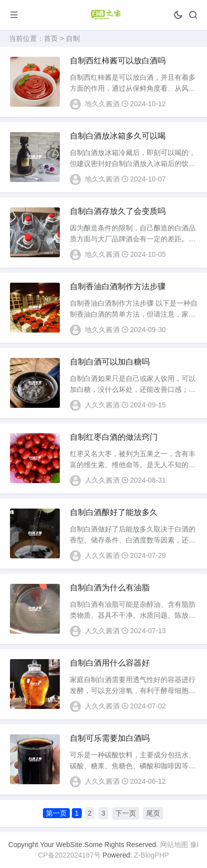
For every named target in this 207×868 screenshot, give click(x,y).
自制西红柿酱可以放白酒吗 (118, 61)
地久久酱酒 (102, 104)
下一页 (126, 813)
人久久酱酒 (102, 405)
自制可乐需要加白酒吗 (110, 738)
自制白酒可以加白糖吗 (110, 362)
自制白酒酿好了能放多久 (114, 512)
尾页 (153, 813)
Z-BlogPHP (152, 855)
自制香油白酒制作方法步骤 (118, 286)
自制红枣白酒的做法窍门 (114, 437)
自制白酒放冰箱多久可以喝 (118, 136)
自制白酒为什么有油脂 (110, 588)
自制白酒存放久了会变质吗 (118, 211)
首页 (51, 38)
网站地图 (174, 845)
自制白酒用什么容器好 (110, 663)
